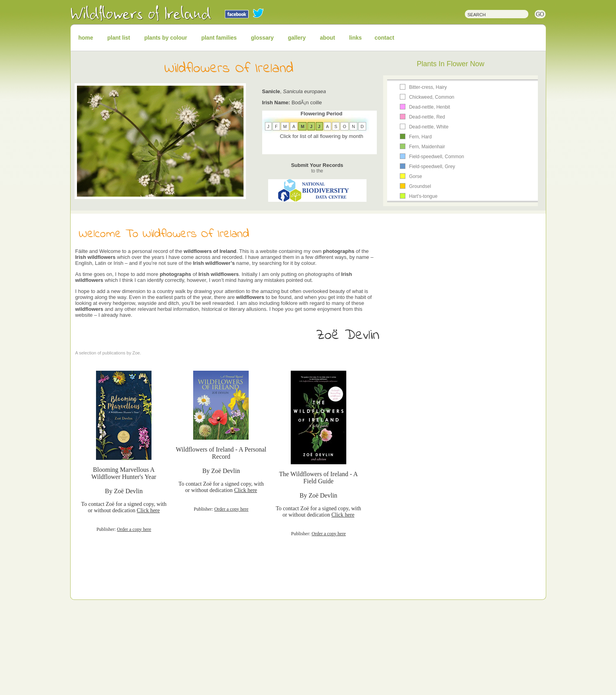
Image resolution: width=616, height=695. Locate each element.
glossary (263, 38)
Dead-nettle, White (429, 127)
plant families (219, 38)
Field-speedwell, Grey (432, 167)
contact (384, 38)
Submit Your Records (317, 168)
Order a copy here (134, 529)
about (327, 38)
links (355, 38)
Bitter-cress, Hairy (428, 87)
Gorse (415, 176)
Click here (148, 510)
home (86, 38)
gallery (297, 38)
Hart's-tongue (423, 196)
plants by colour (166, 38)
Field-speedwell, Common (437, 157)
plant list (119, 38)
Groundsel (420, 186)
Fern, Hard (420, 137)
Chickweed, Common (432, 97)
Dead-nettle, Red (427, 117)
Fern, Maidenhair (427, 147)
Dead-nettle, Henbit (429, 107)
